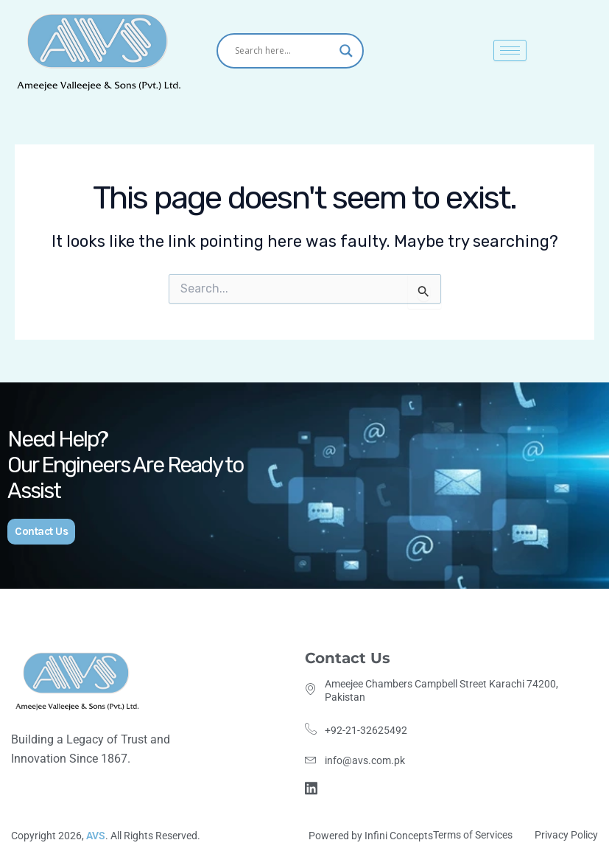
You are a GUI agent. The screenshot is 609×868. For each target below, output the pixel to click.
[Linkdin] (313, 787)
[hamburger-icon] (510, 50)
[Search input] (284, 51)
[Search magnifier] (346, 51)
